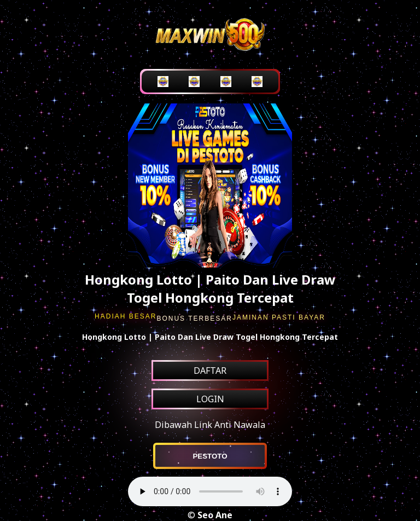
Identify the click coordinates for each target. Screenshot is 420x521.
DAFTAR (210, 371)
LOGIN (210, 399)
